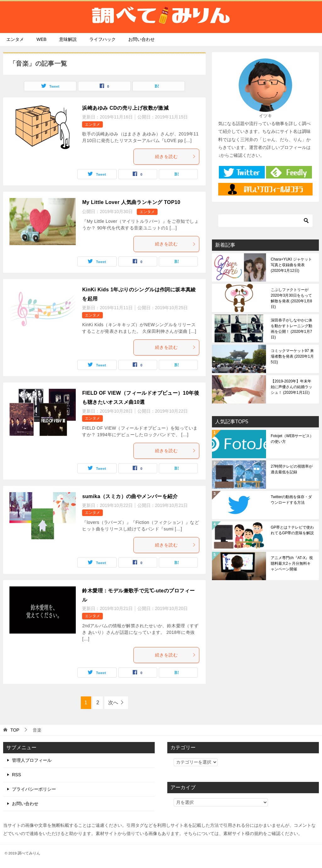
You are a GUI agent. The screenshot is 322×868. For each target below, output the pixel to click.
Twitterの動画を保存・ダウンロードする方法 (291, 500)
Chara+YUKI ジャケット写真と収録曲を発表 (291, 265)
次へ (113, 703)
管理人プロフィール (32, 760)
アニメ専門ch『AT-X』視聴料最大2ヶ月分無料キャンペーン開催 (292, 563)
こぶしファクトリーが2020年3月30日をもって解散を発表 (291, 298)
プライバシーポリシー (34, 789)
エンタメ (15, 39)
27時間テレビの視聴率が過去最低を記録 (292, 469)
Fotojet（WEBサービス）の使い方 (292, 439)
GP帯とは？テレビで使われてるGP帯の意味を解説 (292, 530)
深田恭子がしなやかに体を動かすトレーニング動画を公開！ (291, 329)
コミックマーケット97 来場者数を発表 (292, 356)
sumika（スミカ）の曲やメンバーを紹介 (130, 496)
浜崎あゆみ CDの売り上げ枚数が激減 (125, 108)
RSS (17, 775)
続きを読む (175, 157)
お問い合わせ (142, 39)
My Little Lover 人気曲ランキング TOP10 (131, 202)
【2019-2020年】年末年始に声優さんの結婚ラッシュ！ (291, 387)
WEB (42, 39)
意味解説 (68, 39)
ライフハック (103, 39)
